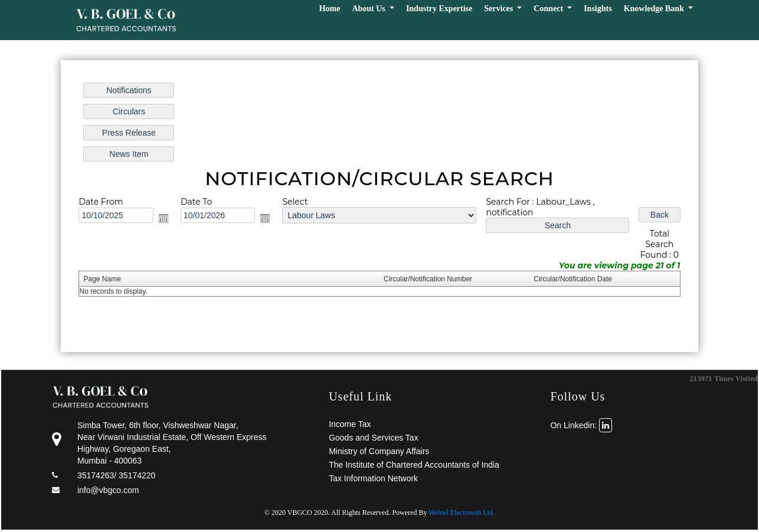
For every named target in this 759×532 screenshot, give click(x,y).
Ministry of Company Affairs (379, 451)
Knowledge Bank (655, 9)
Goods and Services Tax (374, 438)
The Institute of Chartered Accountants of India (414, 465)
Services (499, 9)
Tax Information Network (373, 478)
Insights (598, 9)
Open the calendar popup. (164, 218)
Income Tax (350, 424)
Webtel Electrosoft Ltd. (462, 513)
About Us (369, 9)
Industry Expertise (439, 9)
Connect (549, 9)
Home (330, 9)
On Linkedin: (581, 425)
